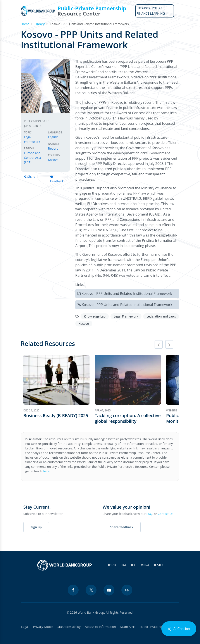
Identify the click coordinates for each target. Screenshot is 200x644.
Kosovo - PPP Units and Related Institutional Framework (127, 294)
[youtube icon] (109, 590)
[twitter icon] (91, 590)
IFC (133, 565)
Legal (25, 627)
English (53, 137)
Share (30, 177)
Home (25, 24)
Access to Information (100, 627)
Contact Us (166, 514)
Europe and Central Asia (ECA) (33, 158)
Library (40, 24)
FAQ (149, 514)
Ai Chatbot (179, 629)
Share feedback (122, 527)
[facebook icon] (73, 590)
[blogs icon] (127, 590)
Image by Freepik (60, 106)
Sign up (36, 527)
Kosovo (53, 160)
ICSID (158, 565)
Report (53, 148)
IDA (123, 565)
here (46, 471)
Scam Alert (128, 627)
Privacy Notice (43, 627)
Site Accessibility (69, 627)
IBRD (112, 565)
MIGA (145, 565)
